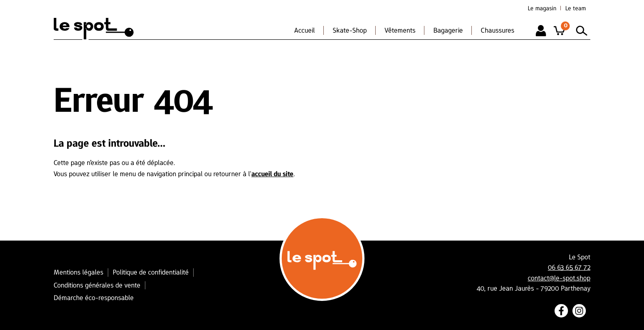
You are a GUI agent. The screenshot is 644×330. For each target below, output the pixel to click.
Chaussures (498, 30)
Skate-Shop (350, 30)
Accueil (305, 30)
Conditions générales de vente (97, 285)
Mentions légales (78, 272)
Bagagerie (448, 30)
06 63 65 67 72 (569, 267)
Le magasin (542, 8)
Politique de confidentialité (151, 272)
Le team (576, 8)
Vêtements (400, 30)
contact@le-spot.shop (559, 278)
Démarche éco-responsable (94, 298)
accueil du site (272, 174)
